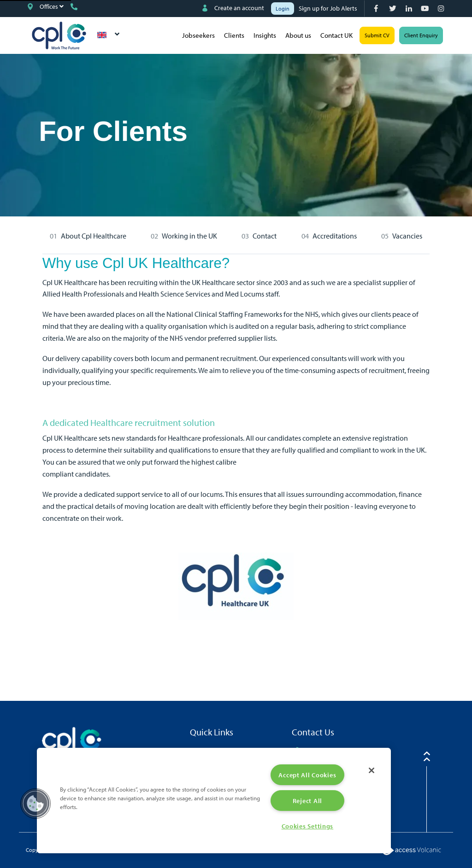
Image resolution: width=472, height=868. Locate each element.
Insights (265, 35)
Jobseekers (198, 35)
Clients (234, 35)
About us (298, 35)
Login (283, 9)
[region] (214, 801)
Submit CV (377, 35)
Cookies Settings (308, 826)
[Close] (372, 770)
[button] (35, 804)
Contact (265, 236)
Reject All (307, 801)
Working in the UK (189, 236)
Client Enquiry (421, 35)
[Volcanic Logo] (411, 850)
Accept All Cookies (307, 775)
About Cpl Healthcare (94, 236)
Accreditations (335, 236)
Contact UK (336, 35)
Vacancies (407, 236)
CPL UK (59, 35)
